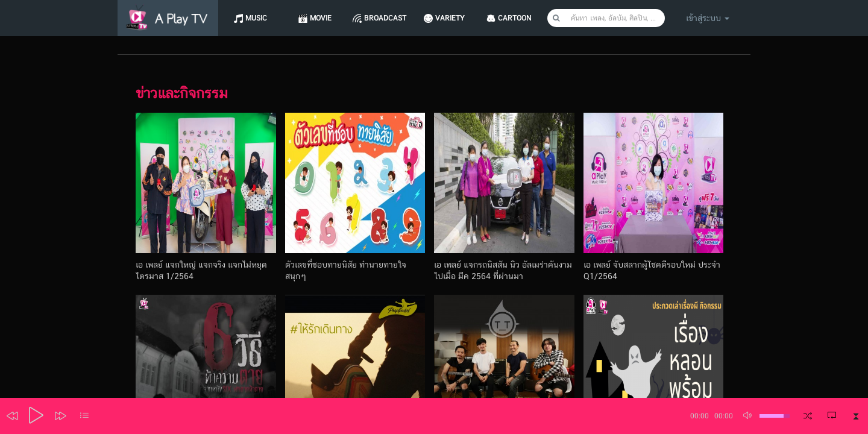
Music (257, 18)
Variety (454, 18)
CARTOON (520, 18)
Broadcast (389, 18)
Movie (322, 18)
